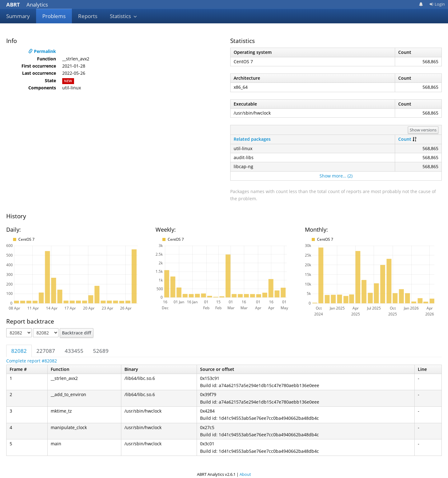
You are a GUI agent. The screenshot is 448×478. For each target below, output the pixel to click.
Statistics (124, 16)
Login (437, 4)
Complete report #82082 (32, 361)
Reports (88, 16)
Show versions (423, 130)
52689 (101, 351)
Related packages (252, 139)
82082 (19, 351)
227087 (46, 351)
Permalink (42, 51)
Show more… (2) (336, 176)
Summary (18, 16)
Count (405, 139)
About (245, 474)
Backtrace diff (77, 333)
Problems (54, 16)
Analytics (27, 5)
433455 (74, 351)
